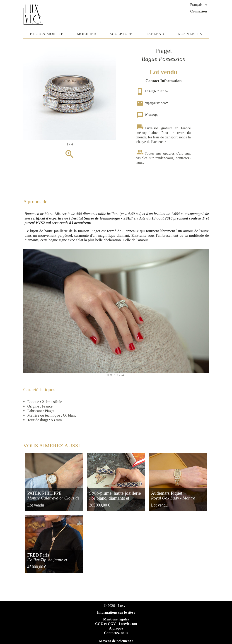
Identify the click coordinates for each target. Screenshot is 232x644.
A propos (116, 628)
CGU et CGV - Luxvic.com (116, 624)
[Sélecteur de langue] (199, 5)
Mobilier (86, 34)
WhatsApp (147, 115)
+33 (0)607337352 (152, 91)
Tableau (155, 34)
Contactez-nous (116, 633)
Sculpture (121, 34)
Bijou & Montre (47, 34)
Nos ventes (190, 34)
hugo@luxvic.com (152, 103)
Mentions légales (116, 619)
